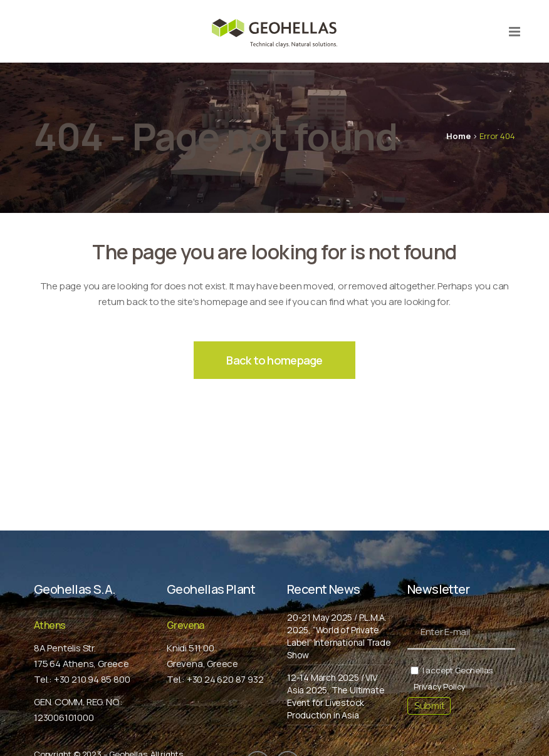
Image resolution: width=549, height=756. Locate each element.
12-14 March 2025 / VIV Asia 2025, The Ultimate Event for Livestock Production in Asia (336, 696)
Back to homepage (274, 360)
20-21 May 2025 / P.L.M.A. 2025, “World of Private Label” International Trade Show (339, 636)
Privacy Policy (440, 686)
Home (458, 136)
